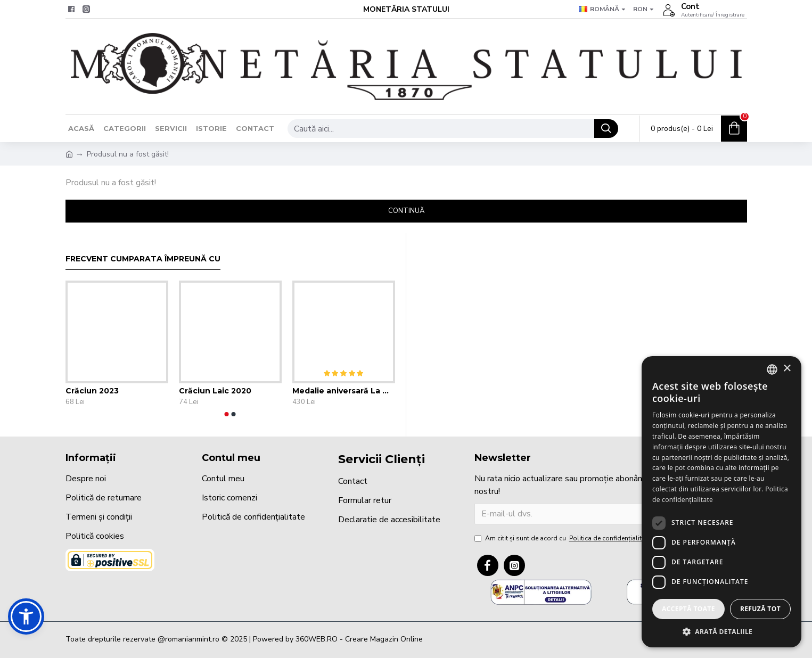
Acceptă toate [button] (688, 609)
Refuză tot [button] (760, 609)
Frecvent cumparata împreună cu (143, 259)
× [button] (787, 369)
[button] (227, 414)
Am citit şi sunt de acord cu (563, 538)
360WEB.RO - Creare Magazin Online (359, 639)
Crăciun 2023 (92, 391)
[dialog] (721, 502)
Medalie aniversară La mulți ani (344, 391)
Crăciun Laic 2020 (215, 391)
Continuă (406, 211)
